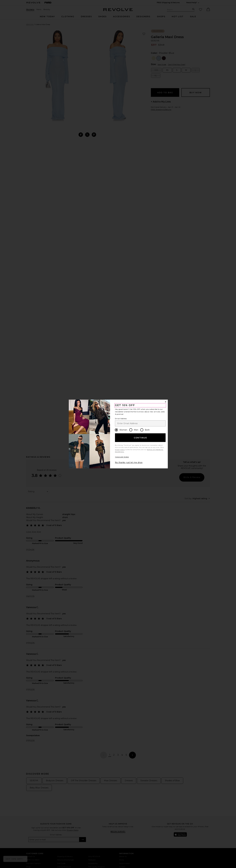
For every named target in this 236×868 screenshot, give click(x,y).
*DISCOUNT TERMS (122, 457)
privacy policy (120, 450)
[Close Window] (166, 402)
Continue (140, 438)
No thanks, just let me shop (129, 462)
